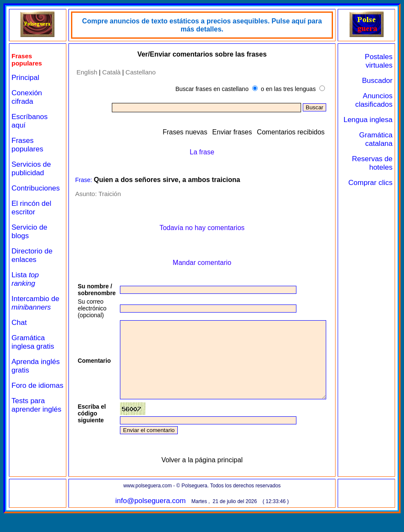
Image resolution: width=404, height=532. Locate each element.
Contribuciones (36, 188)
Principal (25, 78)
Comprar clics (382, 195)
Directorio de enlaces (32, 255)
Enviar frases (250, 132)
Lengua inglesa (384, 124)
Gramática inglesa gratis (33, 342)
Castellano (137, 72)
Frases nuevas (203, 132)
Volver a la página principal (209, 475)
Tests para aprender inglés (28, 418)
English (83, 72)
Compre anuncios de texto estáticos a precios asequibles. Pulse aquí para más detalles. (209, 25)
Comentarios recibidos (309, 132)
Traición (106, 194)
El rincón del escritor (31, 208)
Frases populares (27, 145)
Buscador (381, 81)
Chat (19, 323)
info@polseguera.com (158, 516)
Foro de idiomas (24, 390)
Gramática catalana (379, 148)
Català (107, 72)
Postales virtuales (382, 61)
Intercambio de (35, 303)
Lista (25, 279)
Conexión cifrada (27, 97)
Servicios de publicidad (31, 169)
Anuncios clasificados (377, 100)
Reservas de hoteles (379, 172)
